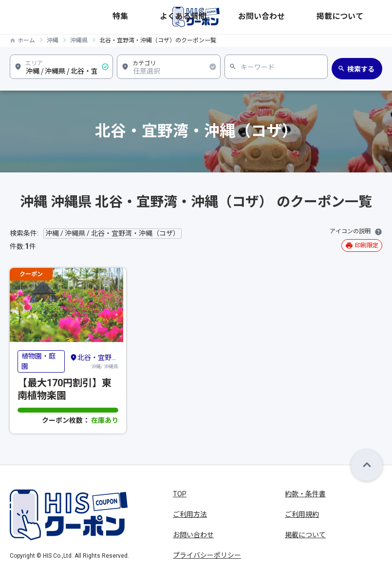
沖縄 (53, 40)
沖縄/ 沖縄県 (94, 361)
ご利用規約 (302, 514)
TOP (180, 494)
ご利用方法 (190, 514)
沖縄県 (79, 40)
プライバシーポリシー (207, 555)
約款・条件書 (305, 494)
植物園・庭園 (38, 361)
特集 (247, 17)
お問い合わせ (320, 17)
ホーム (26, 40)
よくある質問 (278, 17)
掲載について (363, 17)
